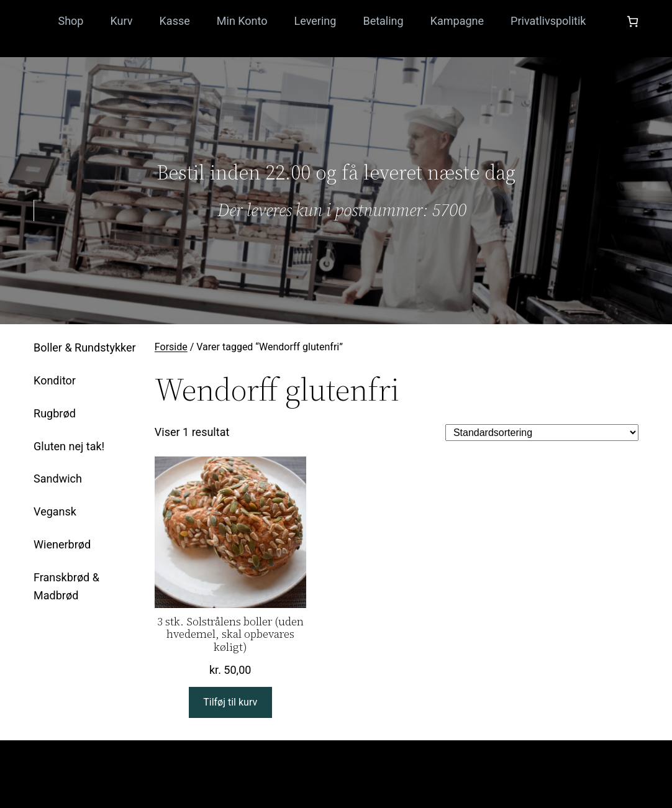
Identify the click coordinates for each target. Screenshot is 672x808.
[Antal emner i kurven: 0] (633, 21)
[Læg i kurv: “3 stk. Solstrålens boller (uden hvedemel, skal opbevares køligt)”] (230, 703)
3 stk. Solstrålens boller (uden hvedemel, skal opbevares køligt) (230, 635)
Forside (171, 347)
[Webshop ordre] (542, 433)
